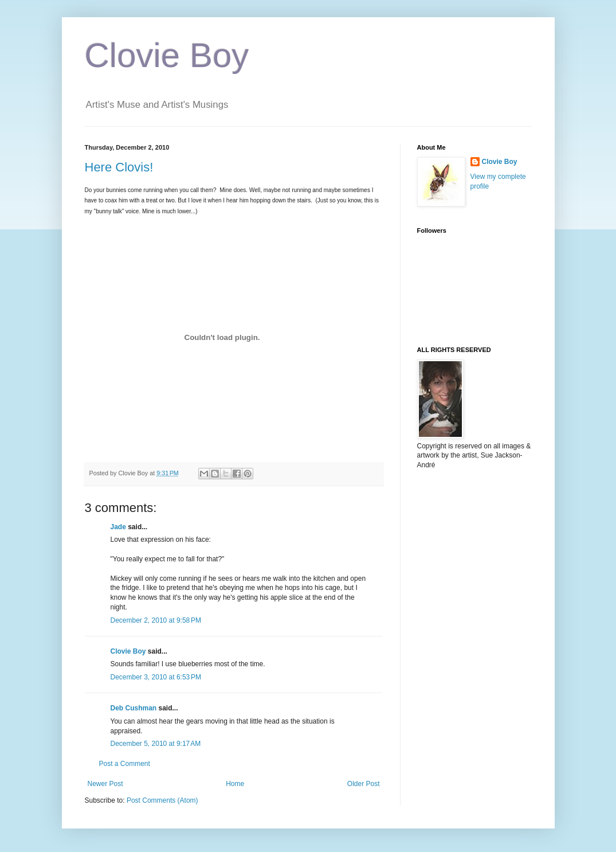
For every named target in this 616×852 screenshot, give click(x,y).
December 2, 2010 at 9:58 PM (156, 620)
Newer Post (105, 784)
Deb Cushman (134, 708)
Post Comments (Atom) (162, 800)
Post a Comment (125, 764)
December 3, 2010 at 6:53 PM (156, 677)
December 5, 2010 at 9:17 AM (156, 744)
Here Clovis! (119, 167)
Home (235, 784)
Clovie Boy (167, 55)
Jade (118, 527)
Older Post (364, 784)
